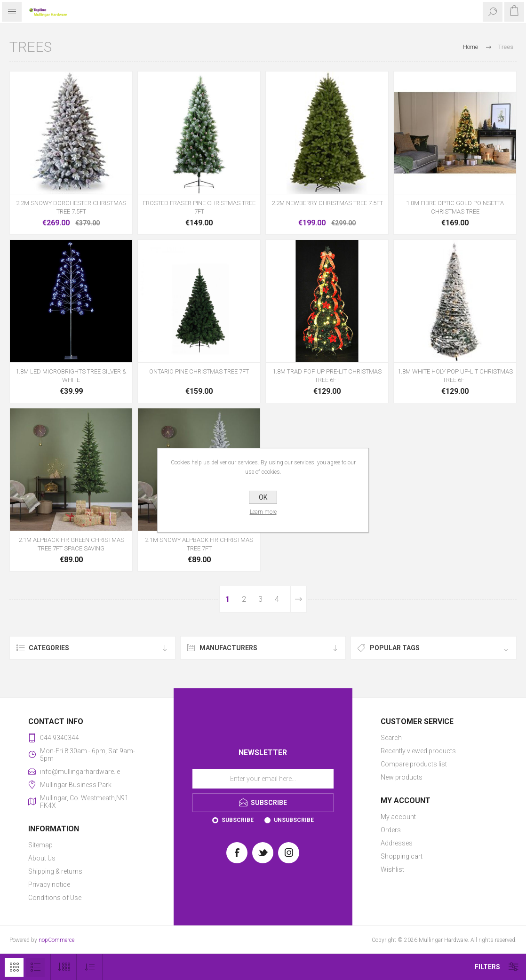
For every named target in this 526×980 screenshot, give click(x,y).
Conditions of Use (55, 898)
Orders (391, 830)
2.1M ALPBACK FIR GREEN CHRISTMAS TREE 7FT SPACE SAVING (71, 544)
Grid (14, 967)
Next (299, 599)
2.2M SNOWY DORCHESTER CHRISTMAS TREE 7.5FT (71, 207)
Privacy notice (49, 884)
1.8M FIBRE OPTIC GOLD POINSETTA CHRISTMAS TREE (455, 207)
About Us (42, 858)
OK (263, 497)
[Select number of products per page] (64, 967)
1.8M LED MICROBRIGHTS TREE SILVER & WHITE (71, 376)
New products (402, 777)
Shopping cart (402, 856)
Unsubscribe (294, 820)
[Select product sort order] (90, 967)
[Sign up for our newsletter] (263, 779)
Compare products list (414, 764)
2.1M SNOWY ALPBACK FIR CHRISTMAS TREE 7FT (199, 544)
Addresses (397, 843)
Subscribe (238, 820)
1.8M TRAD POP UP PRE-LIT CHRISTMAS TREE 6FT (327, 376)
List (35, 967)
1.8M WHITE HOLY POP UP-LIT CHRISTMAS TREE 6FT (455, 376)
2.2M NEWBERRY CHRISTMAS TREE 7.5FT (327, 203)
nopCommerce (56, 940)
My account (398, 817)
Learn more (263, 512)
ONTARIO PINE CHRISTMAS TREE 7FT (199, 371)
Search (391, 738)
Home (470, 47)
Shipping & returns (55, 871)
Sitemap (40, 845)
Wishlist (392, 869)
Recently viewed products (418, 751)
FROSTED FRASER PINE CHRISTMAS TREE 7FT (199, 207)
